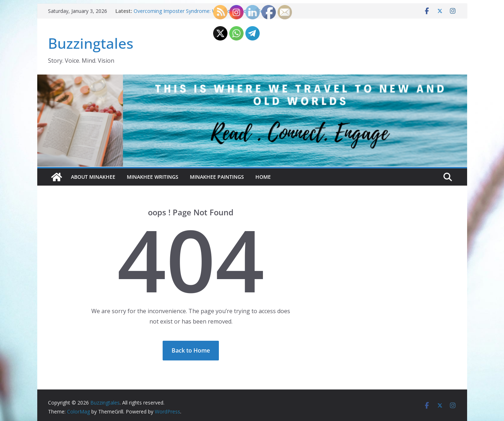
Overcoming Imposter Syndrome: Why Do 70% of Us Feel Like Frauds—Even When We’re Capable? (200, 15)
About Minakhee (93, 177)
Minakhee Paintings (217, 177)
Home (263, 177)
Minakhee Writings (153, 177)
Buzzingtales (91, 43)
